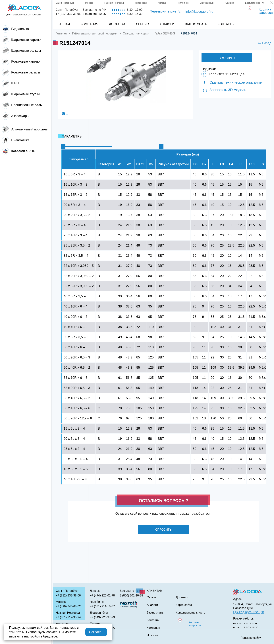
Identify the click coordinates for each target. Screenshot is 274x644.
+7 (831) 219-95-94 (68, 617)
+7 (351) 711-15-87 (102, 606)
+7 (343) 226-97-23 (102, 617)
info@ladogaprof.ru (199, 12)
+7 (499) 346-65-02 (68, 606)
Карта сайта (184, 605)
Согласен (96, 632)
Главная (63, 24)
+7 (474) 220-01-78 (102, 595)
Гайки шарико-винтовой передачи (95, 33)
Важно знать (196, 24)
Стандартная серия (136, 33)
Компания (89, 24)
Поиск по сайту (251, 638)
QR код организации (249, 612)
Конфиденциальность (190, 613)
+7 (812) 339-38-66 (68, 14)
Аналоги (167, 24)
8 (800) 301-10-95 (94, 14)
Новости (152, 635)
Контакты (226, 24)
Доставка (117, 24)
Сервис (142, 24)
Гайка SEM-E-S (165, 33)
